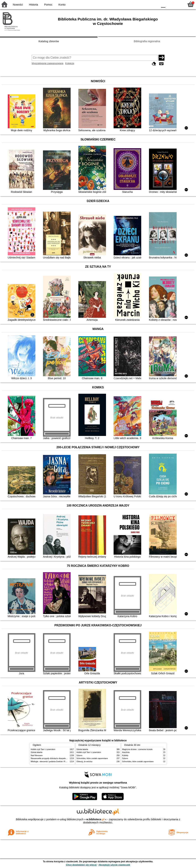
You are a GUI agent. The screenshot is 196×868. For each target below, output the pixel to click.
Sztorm (79, 755)
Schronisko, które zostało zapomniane (92, 758)
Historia (33, 5)
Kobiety (125, 755)
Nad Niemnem (37, 755)
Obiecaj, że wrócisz (85, 762)
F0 (163, 4)
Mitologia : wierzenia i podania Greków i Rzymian (51, 762)
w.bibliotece (95, 819)
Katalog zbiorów (49, 41)
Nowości (18, 5)
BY (155, 4)
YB (147, 4)
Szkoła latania (37, 752)
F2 (178, 4)
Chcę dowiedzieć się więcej (81, 865)
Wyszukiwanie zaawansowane (48, 63)
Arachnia (126, 752)
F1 (170, 4)
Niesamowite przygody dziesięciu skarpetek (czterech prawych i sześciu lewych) (64, 758)
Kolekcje (70, 63)
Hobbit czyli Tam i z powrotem (43, 749)
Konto (62, 5)
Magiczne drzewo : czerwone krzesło (137, 749)
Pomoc (48, 5)
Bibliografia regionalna (147, 41)
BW (140, 4)
